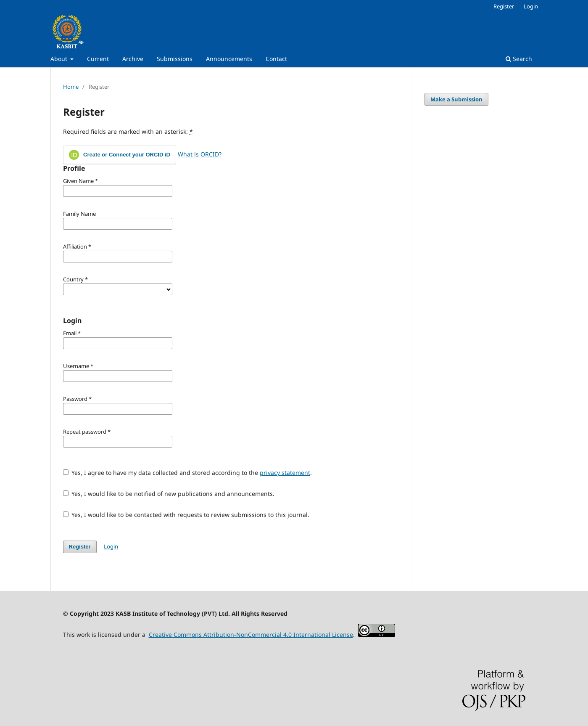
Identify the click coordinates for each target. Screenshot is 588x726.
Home (71, 87)
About (60, 59)
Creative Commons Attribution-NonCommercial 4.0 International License (251, 635)
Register (504, 6)
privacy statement (285, 473)
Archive (133, 59)
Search (519, 59)
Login (531, 6)
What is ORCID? (200, 154)
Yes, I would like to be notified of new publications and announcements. (169, 494)
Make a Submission (456, 99)
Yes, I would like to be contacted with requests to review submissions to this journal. (186, 515)
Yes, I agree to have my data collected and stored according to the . (188, 473)
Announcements (229, 59)
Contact (276, 59)
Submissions (175, 59)
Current (98, 59)
